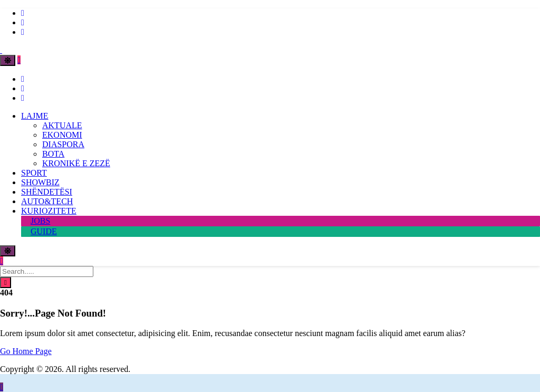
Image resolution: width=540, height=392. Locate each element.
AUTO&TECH (47, 201)
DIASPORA (63, 144)
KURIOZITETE (49, 211)
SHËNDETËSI (47, 192)
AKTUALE (62, 125)
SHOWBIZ (40, 182)
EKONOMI (62, 135)
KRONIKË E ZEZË (76, 163)
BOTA (53, 154)
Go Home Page (26, 351)
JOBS (40, 221)
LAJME (35, 116)
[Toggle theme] (8, 60)
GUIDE (44, 231)
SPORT (34, 173)
